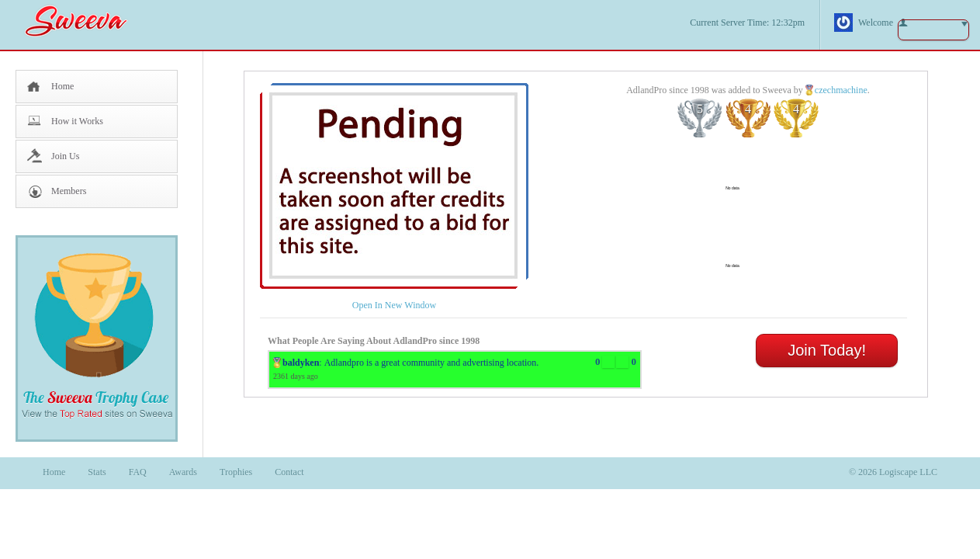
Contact (289, 472)
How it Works (77, 121)
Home (62, 86)
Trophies (236, 472)
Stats (97, 472)
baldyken (301, 363)
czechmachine (841, 90)
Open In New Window (394, 305)
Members (69, 191)
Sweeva (84, 21)
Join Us (65, 156)
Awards (183, 472)
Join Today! (827, 350)
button (933, 30)
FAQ (138, 472)
